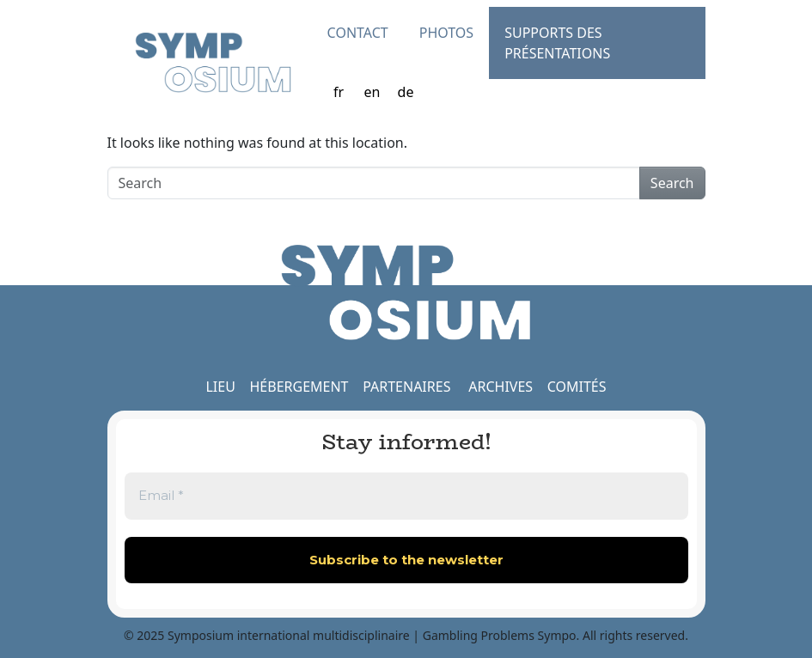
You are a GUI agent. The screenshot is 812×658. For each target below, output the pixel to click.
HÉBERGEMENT (299, 387)
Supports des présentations (557, 43)
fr (339, 92)
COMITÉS (577, 387)
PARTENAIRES (406, 387)
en (372, 92)
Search (672, 183)
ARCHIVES (501, 387)
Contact (358, 33)
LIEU (220, 387)
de (406, 92)
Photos (446, 33)
